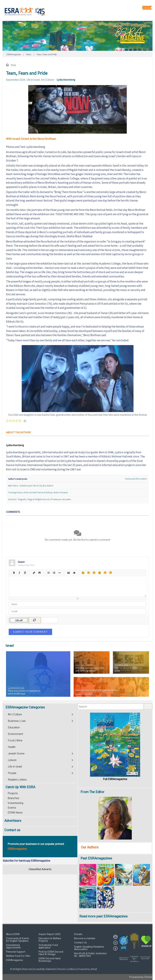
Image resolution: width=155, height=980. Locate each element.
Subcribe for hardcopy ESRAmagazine (26, 861)
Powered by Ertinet (141, 977)
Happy (83, 573)
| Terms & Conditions (66, 969)
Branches (13, 798)
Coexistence (16, 688)
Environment (15, 734)
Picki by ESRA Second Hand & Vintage (51, 953)
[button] (124, 943)
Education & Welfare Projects (50, 940)
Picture (39, 573)
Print (13, 65)
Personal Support (16, 952)
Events (12, 808)
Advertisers (13, 821)
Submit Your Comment (30, 632)
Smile (88, 573)
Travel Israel (84, 693)
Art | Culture (48, 80)
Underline (25, 573)
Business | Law (17, 721)
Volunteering (15, 803)
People (12, 773)
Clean (74, 573)
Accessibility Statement (45, 969)
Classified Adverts (40, 869)
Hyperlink (34, 573)
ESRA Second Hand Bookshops (50, 960)
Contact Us (81, 943)
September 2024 (16, 80)
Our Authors (90, 847)
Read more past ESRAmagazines (103, 916)
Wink (110, 573)
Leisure (12, 760)
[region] (77, 36)
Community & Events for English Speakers (18, 940)
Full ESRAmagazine (115, 779)
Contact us (12, 830)
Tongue (99, 573)
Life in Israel (33, 80)
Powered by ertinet (87, 969)
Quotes (68, 573)
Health (12, 747)
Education (14, 728)
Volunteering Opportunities (13, 946)
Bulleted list (48, 573)
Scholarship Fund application (48, 946)
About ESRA (13, 934)
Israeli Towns (85, 664)
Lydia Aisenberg (66, 80)
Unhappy (105, 573)
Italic (19, 573)
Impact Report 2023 (50, 934)
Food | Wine (15, 741)
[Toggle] (73, 714)
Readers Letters (17, 780)
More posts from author (136, 479)
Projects (13, 793)
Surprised (94, 573)
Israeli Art (121, 664)
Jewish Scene (16, 754)
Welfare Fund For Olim (18, 956)
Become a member (85, 938)
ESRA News (15, 813)
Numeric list (54, 573)
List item (59, 573)
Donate (78, 934)
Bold (14, 573)
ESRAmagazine (14, 960)
